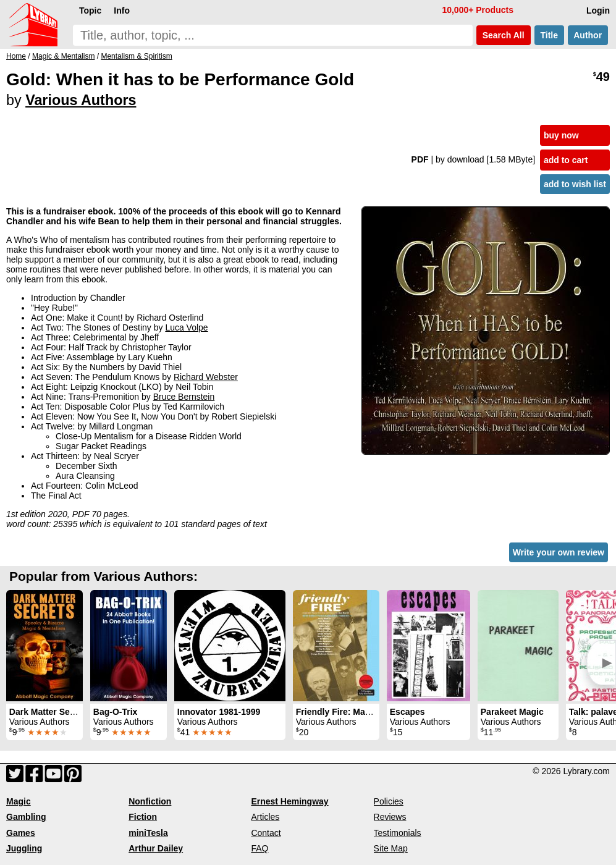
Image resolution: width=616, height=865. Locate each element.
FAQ (259, 848)
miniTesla (148, 833)
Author (588, 35)
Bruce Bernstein (184, 397)
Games (21, 833)
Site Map (391, 848)
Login (598, 11)
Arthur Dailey (156, 848)
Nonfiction (150, 801)
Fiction (143, 817)
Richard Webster (206, 377)
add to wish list (575, 184)
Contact (266, 833)
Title (549, 35)
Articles (265, 817)
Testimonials (398, 833)
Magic (19, 801)
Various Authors (81, 100)
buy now (561, 135)
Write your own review (559, 552)
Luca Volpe (186, 327)
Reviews (390, 817)
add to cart (566, 160)
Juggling (24, 848)
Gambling (26, 817)
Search (504, 35)
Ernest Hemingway (289, 801)
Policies (389, 801)
